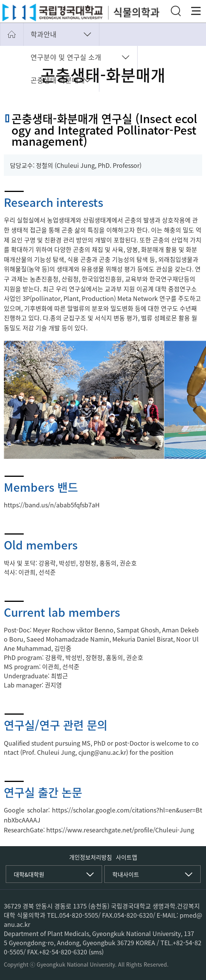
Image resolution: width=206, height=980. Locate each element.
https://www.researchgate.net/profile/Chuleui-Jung (120, 830)
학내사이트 (126, 874)
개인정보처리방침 (91, 857)
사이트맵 (127, 857)
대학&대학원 (29, 874)
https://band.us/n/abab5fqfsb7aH (52, 505)
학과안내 (44, 34)
